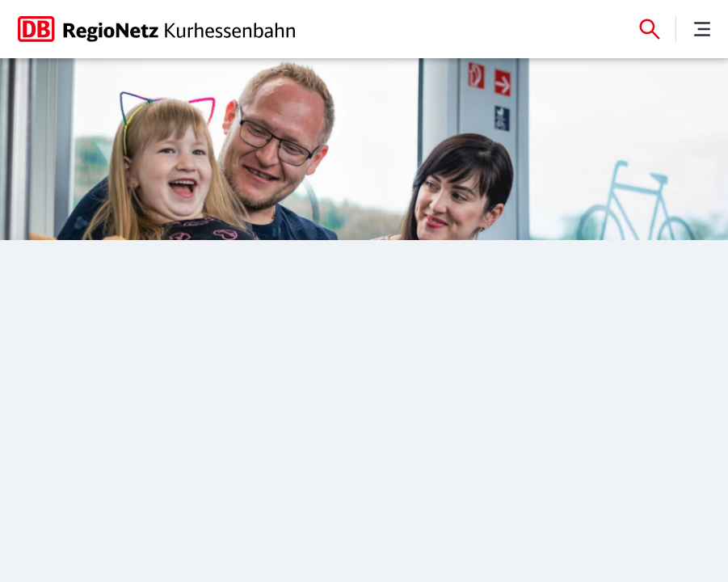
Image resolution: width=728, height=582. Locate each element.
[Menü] (702, 29)
